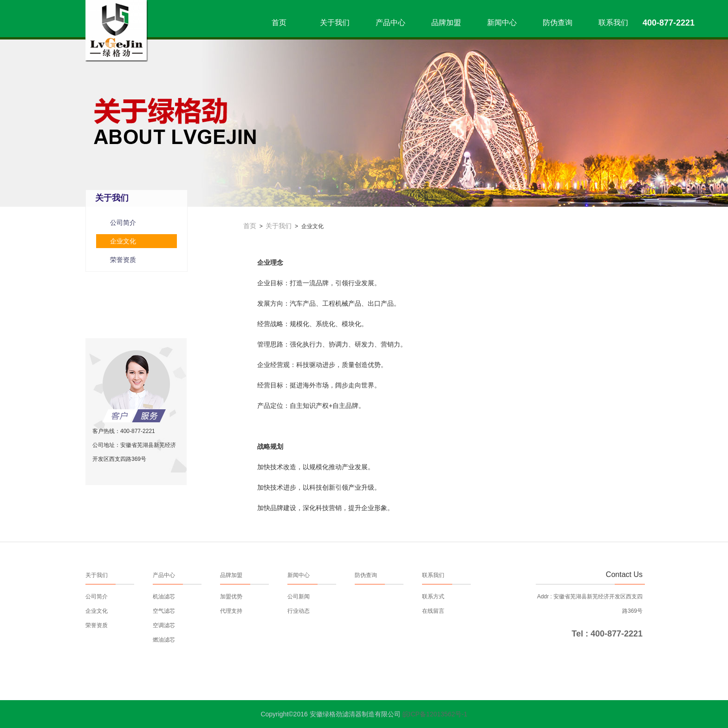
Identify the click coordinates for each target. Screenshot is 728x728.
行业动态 (299, 611)
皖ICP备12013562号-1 (435, 714)
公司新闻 (299, 597)
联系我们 (613, 23)
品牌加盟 (446, 23)
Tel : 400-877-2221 (607, 634)
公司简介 (123, 223)
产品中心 (390, 23)
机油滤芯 (164, 597)
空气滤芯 (164, 611)
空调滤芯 (164, 625)
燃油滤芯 (164, 640)
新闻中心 (502, 23)
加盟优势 (231, 597)
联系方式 (433, 597)
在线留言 (433, 611)
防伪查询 (558, 23)
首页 (279, 23)
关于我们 (335, 23)
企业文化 (123, 241)
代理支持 (231, 611)
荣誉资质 (123, 260)
